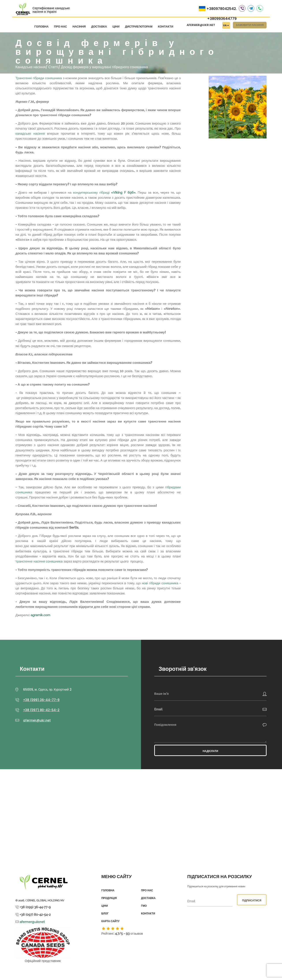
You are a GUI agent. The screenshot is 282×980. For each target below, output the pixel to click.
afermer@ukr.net (201, 25)
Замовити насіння (250, 25)
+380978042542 (221, 9)
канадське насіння (30, 133)
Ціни (116, 27)
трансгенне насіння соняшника (39, 560)
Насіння (79, 27)
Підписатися (252, 899)
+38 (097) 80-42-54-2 (41, 709)
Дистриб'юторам (139, 27)
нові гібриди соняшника (160, 582)
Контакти (166, 27)
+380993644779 (222, 19)
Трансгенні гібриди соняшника (39, 77)
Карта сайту (110, 920)
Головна (41, 27)
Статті (53, 66)
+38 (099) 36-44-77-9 (41, 699)
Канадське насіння (31, 66)
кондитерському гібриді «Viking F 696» (104, 191)
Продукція (109, 897)
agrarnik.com (40, 614)
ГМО (144, 905)
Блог (105, 913)
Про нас (60, 27)
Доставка (99, 27)
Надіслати (210, 750)
